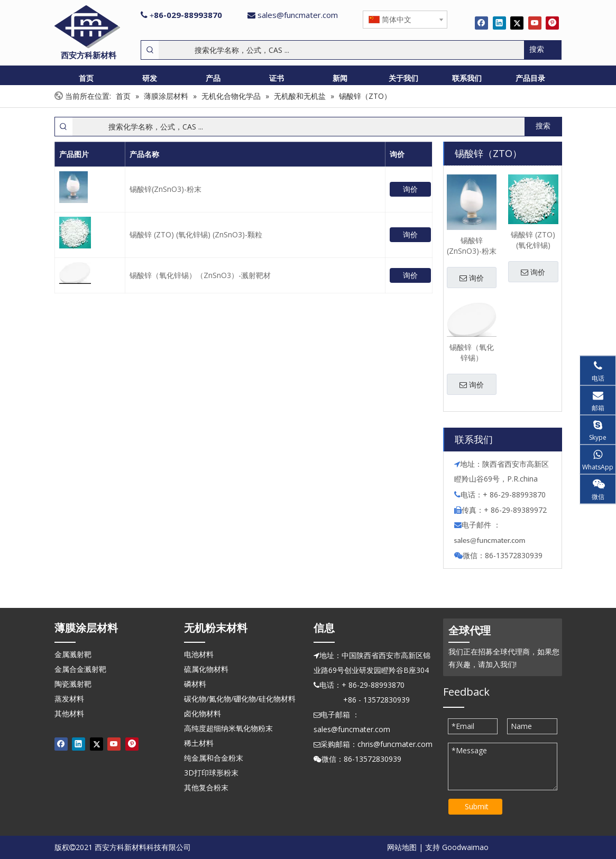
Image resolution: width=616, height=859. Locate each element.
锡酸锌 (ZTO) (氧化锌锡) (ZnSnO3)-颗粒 (196, 234)
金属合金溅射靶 (80, 669)
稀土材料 (199, 743)
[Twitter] (517, 23)
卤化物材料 (203, 713)
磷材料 (195, 684)
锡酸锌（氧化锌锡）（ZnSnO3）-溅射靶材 (200, 275)
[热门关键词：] (543, 50)
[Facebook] (481, 23)
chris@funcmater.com (395, 744)
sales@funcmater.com (298, 15)
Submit (477, 806)
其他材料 (69, 713)
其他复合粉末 (206, 787)
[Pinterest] (552, 23)
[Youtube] (535, 23)
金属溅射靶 (73, 654)
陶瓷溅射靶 (73, 684)
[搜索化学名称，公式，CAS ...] (341, 50)
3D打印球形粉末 (211, 773)
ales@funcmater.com (491, 540)
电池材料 (199, 654)
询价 (410, 189)
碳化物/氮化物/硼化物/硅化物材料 (240, 699)
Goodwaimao (465, 847)
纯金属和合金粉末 (214, 758)
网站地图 (402, 847)
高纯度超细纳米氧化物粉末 (228, 728)
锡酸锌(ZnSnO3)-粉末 (166, 189)
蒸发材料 (69, 699)
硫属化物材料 (206, 669)
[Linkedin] (499, 23)
